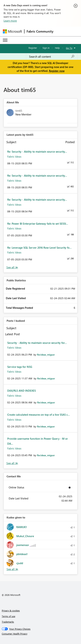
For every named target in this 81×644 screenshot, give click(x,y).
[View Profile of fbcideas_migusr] (46, 355)
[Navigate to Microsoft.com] (12, 31)
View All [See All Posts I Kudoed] (12, 463)
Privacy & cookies (11, 610)
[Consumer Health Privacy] (41, 634)
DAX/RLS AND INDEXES (22, 391)
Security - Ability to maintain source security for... (37, 343)
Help (57, 48)
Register (33, 48)
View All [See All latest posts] (12, 267)
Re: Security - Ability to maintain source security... (37, 152)
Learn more (10, 21)
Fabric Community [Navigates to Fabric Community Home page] (40, 31)
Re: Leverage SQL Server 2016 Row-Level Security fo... (39, 248)
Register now (57, 71)
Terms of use (9, 616)
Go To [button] (69, 48)
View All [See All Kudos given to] (12, 569)
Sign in (46, 48)
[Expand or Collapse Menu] (5, 40)
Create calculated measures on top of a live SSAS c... (39, 415)
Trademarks (8, 622)
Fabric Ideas (14, 157)
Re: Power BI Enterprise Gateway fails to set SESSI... (38, 224)
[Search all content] (52, 57)
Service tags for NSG (20, 367)
